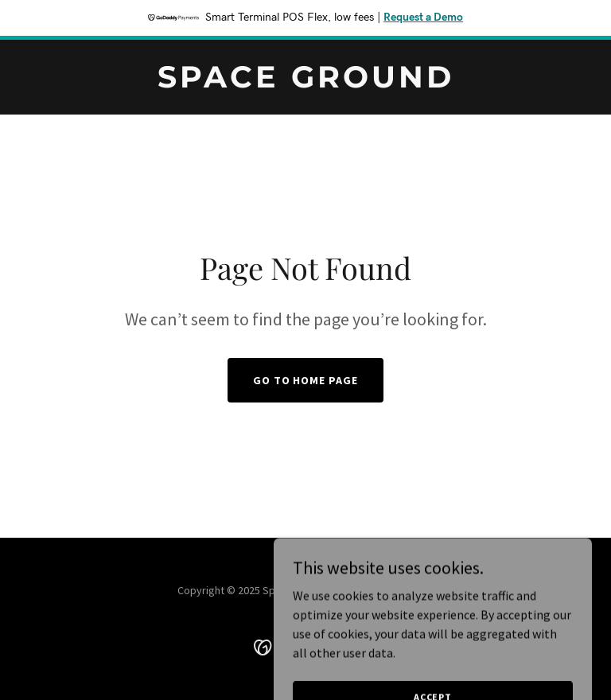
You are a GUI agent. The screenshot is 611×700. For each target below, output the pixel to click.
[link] (306, 83)
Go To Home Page (306, 380)
